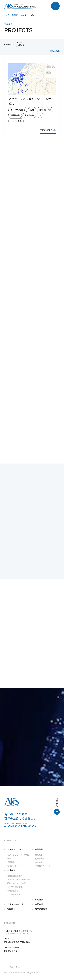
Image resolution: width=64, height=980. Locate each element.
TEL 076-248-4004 (12, 947)
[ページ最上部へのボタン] (57, 806)
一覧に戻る (55, 51)
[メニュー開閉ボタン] (55, 6)
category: (10, 45)
